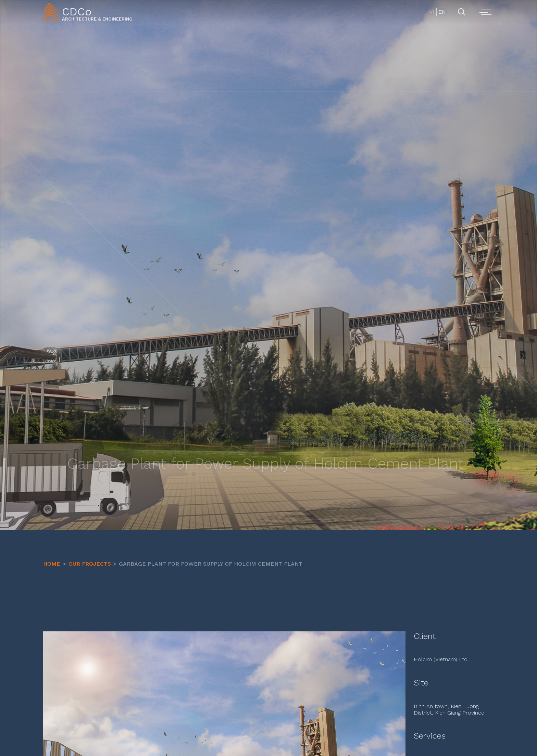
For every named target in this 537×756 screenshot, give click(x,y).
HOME (52, 564)
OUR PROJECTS (90, 564)
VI (432, 12)
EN (442, 12)
